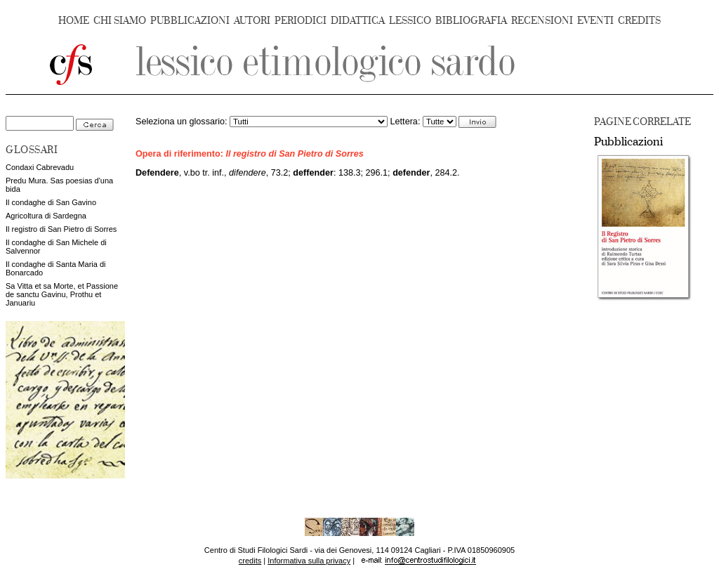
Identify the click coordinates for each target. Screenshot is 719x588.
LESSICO (410, 21)
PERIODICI (301, 21)
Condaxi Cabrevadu (40, 167)
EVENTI (595, 21)
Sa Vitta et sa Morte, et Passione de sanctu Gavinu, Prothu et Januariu (62, 294)
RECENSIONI (542, 21)
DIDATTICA (358, 21)
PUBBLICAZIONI (190, 21)
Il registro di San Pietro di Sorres (61, 229)
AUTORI (252, 21)
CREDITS (639, 21)
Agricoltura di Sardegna (46, 216)
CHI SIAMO (120, 21)
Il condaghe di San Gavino (51, 202)
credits (250, 561)
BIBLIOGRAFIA (471, 21)
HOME (74, 21)
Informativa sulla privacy (309, 561)
